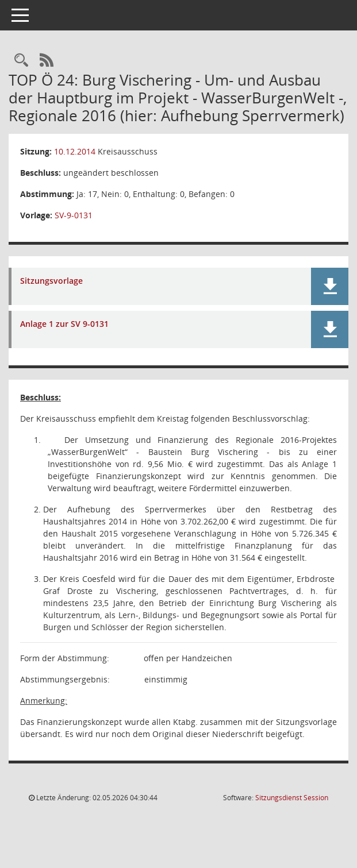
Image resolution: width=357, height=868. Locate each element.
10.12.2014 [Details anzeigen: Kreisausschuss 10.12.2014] (75, 151)
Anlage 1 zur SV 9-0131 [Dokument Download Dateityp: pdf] (64, 324)
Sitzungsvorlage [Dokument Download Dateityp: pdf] (51, 281)
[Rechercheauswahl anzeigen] (21, 61)
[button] (330, 286)
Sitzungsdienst (292, 798)
